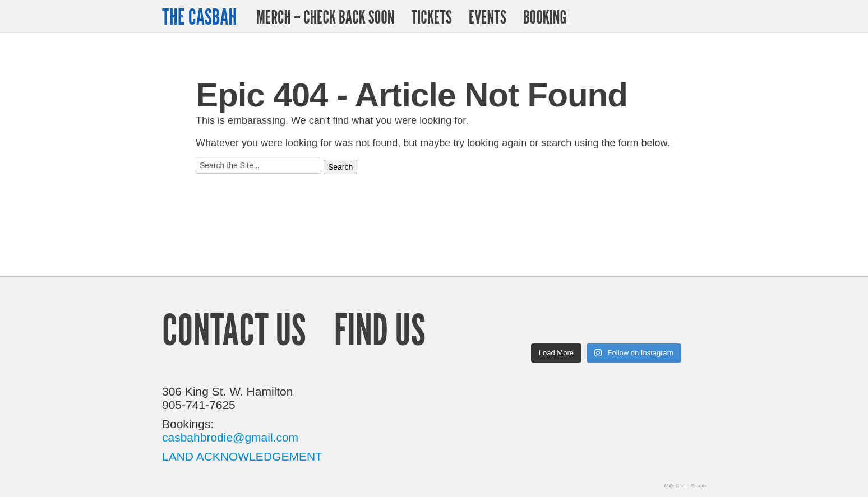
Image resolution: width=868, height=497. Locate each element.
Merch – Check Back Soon (325, 17)
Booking (545, 17)
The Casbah (199, 17)
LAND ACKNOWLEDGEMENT (242, 456)
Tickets (431, 17)
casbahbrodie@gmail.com (230, 437)
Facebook (697, 17)
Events (488, 17)
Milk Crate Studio (685, 486)
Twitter (669, 17)
